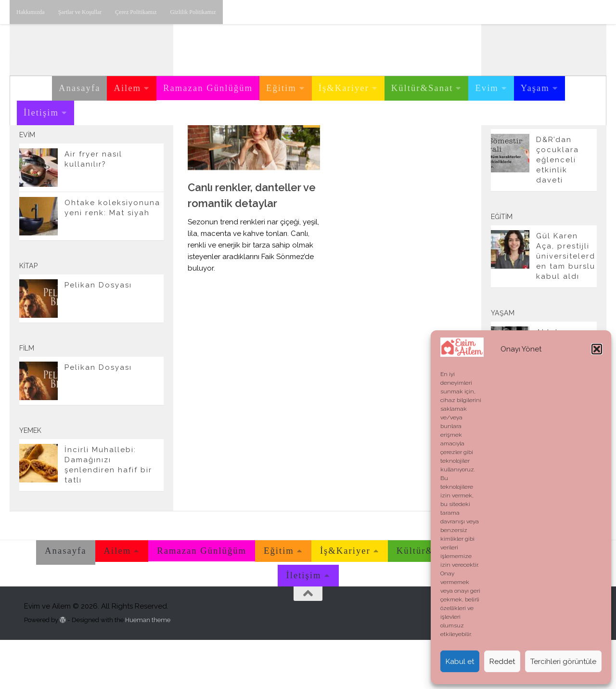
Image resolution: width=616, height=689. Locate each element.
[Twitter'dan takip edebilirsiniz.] (138, 154)
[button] (597, 349)
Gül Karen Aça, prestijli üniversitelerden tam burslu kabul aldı (566, 305)
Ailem (127, 88)
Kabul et (460, 662)
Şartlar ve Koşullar (80, 12)
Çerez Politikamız (136, 12)
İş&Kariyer (344, 88)
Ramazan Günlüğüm (208, 88)
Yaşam (535, 88)
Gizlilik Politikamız (193, 12)
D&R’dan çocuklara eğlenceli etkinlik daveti (558, 209)
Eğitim (281, 88)
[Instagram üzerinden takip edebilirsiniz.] (107, 154)
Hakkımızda (31, 12)
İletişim (41, 112)
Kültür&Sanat (422, 88)
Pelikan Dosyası (98, 334)
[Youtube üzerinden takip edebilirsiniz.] (122, 154)
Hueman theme (148, 669)
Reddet (502, 662)
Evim (487, 88)
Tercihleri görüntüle (563, 662)
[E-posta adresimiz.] (153, 154)
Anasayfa (79, 88)
